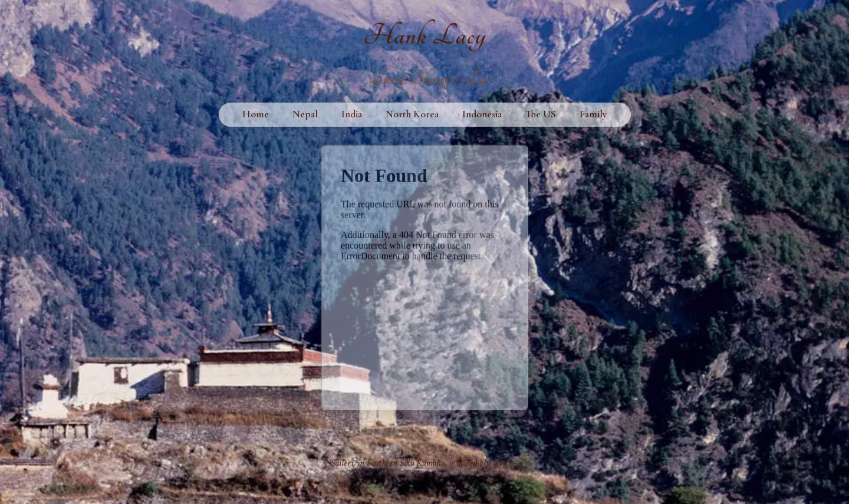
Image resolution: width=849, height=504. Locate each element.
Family (593, 115)
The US (541, 115)
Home (256, 115)
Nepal (305, 115)
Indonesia (482, 115)
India (352, 115)
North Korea (412, 115)
